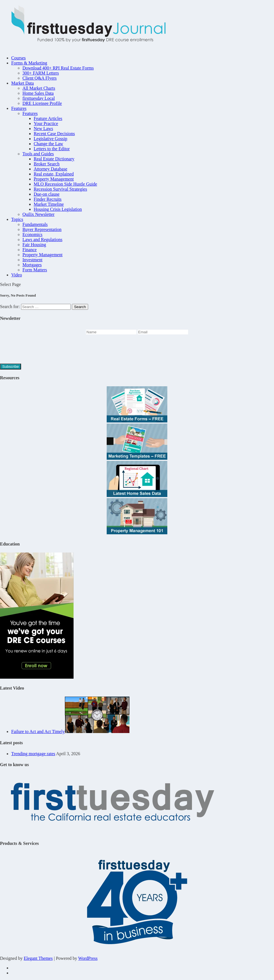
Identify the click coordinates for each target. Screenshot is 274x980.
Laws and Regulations (42, 240)
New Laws (43, 129)
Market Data (22, 83)
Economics (32, 234)
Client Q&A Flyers (40, 78)
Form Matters (35, 270)
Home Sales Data (38, 93)
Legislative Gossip (51, 139)
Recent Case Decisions (54, 134)
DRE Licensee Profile (42, 103)
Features (19, 108)
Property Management (54, 179)
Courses (19, 58)
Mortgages (32, 265)
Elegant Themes (38, 958)
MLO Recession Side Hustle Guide (65, 184)
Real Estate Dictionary (54, 159)
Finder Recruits (48, 199)
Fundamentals (35, 224)
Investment (32, 260)
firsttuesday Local (39, 98)
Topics (17, 219)
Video (17, 275)
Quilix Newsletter (38, 214)
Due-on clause (47, 194)
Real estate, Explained (54, 174)
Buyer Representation (42, 229)
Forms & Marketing (29, 63)
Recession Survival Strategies (60, 189)
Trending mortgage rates (33, 754)
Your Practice (46, 123)
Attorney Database (51, 169)
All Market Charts (39, 88)
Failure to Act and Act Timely (38, 731)
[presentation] (43, 350)
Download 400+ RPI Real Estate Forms (58, 68)
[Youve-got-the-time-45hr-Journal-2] (37, 677)
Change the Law (48, 144)
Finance (30, 250)
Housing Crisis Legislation (58, 209)
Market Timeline (49, 204)
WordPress (88, 958)
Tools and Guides (38, 154)
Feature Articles (48, 118)
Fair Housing (34, 245)
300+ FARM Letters (41, 73)
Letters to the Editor (52, 149)
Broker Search (47, 164)
